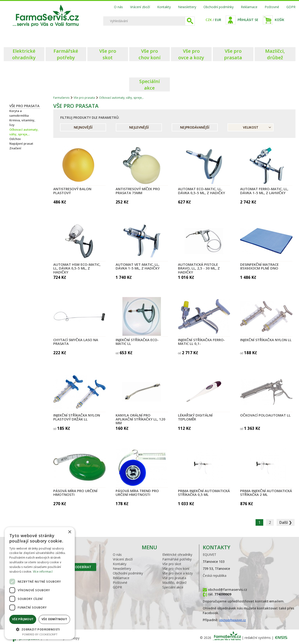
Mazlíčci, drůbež (174, 583)
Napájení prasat (21, 143)
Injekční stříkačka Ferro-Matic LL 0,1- (201, 342)
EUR (218, 20)
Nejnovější (83, 127)
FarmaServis (61, 98)
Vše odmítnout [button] (54, 619)
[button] (40, 629)
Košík (279, 20)
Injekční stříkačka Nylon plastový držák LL (77, 417)
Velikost (251, 127)
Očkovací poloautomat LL (265, 415)
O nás (118, 7)
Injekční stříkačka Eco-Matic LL (137, 342)
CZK (209, 20)
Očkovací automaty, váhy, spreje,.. (121, 98)
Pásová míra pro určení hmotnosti (75, 493)
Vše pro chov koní (176, 569)
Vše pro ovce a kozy (178, 573)
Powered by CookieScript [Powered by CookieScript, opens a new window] (40, 634)
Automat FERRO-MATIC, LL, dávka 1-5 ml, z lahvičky (264, 191)
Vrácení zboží (140, 7)
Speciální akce (173, 587)
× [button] (69, 532)
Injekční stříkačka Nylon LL (266, 340)
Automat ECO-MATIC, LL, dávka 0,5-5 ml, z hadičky (201, 191)
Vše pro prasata (24, 106)
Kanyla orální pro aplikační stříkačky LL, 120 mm (141, 419)
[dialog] (40, 583)
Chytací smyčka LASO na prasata (76, 342)
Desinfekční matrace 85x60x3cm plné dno (259, 266)
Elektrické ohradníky (177, 555)
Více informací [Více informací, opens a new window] (43, 572)
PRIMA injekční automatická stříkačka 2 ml (266, 493)
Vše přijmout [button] (23, 619)
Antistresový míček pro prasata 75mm (138, 191)
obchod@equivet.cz (232, 620)
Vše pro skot (172, 564)
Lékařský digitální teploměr (195, 417)
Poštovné (272, 7)
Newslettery (187, 7)
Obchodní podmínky (219, 7)
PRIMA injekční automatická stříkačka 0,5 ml (204, 493)
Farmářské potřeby (177, 559)
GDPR (291, 7)
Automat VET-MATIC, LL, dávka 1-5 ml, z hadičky (138, 266)
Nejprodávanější (195, 127)
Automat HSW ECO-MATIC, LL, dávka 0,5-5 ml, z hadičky (77, 268)
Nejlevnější (139, 127)
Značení (15, 148)
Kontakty (164, 7)
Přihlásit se (248, 20)
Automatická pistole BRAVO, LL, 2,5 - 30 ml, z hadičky (199, 268)
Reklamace (249, 7)
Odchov (15, 139)
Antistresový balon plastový (72, 191)
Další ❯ (286, 522)
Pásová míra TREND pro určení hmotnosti (137, 493)
